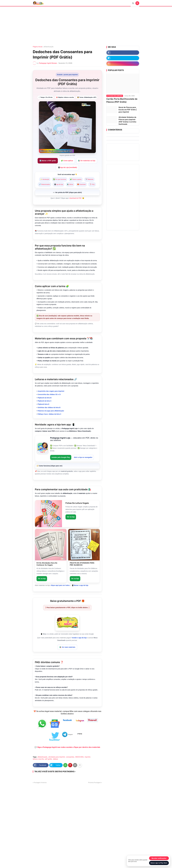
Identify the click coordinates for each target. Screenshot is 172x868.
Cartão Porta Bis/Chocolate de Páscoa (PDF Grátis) (122, 100)
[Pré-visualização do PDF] (67, 193)
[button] (134, 3)
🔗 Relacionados (44, 184)
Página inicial (37, 47)
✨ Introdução (45, 179)
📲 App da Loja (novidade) (67, 167)
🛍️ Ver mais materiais (67, 647)
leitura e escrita (38, 759)
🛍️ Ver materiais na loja (87, 161)
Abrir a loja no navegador (83, 457)
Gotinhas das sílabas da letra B (49, 407)
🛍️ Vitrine (70, 184)
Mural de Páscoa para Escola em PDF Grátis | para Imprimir (128, 110)
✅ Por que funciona (60, 179)
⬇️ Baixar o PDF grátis (48, 161)
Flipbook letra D (43, 404)
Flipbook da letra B (45, 398)
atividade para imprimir (57, 757)
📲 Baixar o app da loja (80, 585)
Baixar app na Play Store (159, 863)
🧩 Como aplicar (67, 161)
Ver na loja (71, 517)
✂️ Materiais (89, 179)
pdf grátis (48, 759)
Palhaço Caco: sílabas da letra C (49, 414)
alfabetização (49, 47)
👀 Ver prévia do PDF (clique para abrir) (67, 192)
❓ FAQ (92, 184)
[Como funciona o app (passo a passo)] (67, 466)
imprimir (87, 757)
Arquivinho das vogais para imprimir (51, 391)
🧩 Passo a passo (76, 179)
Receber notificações (159, 858)
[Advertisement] (86, 26)
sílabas (55, 759)
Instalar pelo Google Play (61, 457)
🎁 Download (81, 184)
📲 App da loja (58, 184)
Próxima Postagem (95, 782)
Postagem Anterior (40, 782)
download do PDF (75, 198)
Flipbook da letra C (45, 401)
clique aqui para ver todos (60, 585)
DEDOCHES (79, 757)
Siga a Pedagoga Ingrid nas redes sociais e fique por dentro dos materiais (69, 747)
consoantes (70, 757)
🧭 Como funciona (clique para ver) (49, 466)
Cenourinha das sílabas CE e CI (49, 394)
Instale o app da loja (79, 638)
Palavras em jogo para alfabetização (51, 411)
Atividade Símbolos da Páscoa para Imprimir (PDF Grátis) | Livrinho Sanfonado (127, 121)
